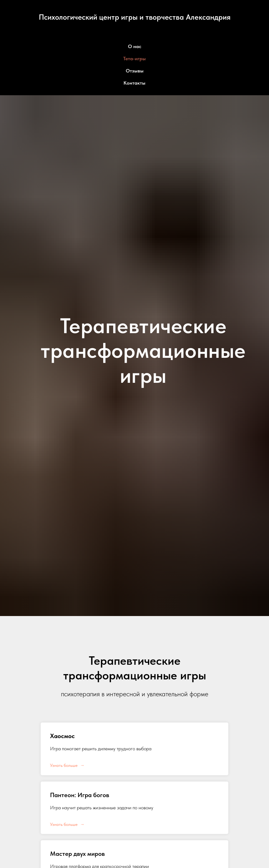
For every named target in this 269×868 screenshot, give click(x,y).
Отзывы (135, 71)
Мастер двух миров (77, 854)
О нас (135, 46)
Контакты (134, 83)
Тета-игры (134, 59)
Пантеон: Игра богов (80, 795)
